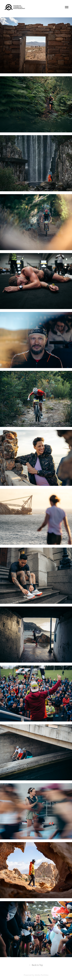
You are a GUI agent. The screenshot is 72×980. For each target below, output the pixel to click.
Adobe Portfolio (41, 975)
